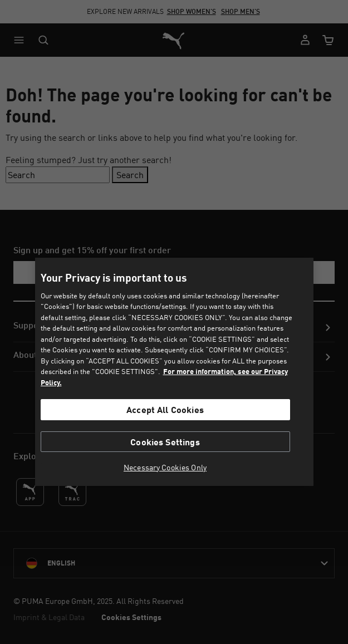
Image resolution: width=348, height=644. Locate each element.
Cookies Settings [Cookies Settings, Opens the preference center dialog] (165, 442)
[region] (174, 372)
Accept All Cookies (165, 409)
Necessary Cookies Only (165, 468)
